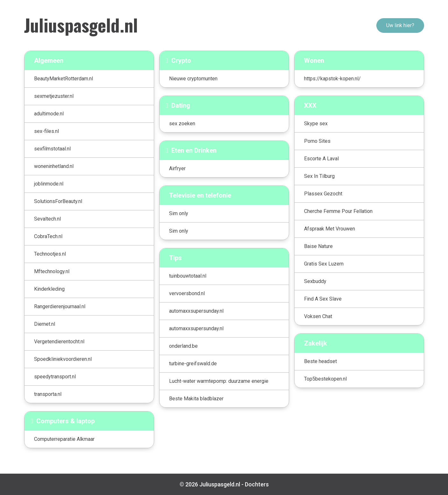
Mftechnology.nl (52, 271)
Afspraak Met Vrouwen (330, 229)
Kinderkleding (49, 289)
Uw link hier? (400, 25)
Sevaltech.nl (47, 219)
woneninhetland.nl (54, 166)
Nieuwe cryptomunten (193, 79)
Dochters (257, 484)
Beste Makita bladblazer (196, 399)
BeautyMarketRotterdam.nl (64, 79)
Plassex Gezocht (323, 194)
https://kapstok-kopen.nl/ (332, 79)
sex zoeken (182, 124)
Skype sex (316, 124)
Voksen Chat (318, 316)
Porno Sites (317, 141)
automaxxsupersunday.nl (196, 311)
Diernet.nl (45, 324)
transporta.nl (48, 394)
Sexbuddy (315, 281)
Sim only (179, 213)
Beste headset (320, 361)
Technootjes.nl (50, 254)
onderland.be (183, 346)
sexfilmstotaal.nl (52, 149)
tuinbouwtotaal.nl (188, 276)
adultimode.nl (49, 114)
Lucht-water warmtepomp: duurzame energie (219, 381)
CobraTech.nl (48, 236)
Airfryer (177, 168)
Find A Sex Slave (323, 299)
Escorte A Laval (321, 159)
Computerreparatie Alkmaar (64, 439)
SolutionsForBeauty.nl (58, 201)
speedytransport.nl (55, 377)
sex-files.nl (46, 131)
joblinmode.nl (49, 184)
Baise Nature (318, 246)
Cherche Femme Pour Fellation (338, 211)
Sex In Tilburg (319, 176)
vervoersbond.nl (187, 293)
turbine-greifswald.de (193, 364)
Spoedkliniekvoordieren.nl (63, 359)
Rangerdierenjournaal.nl (60, 306)
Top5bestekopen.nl (325, 379)
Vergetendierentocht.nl (59, 342)
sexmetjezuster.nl (54, 96)
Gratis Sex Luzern (324, 264)
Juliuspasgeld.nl (81, 25)
